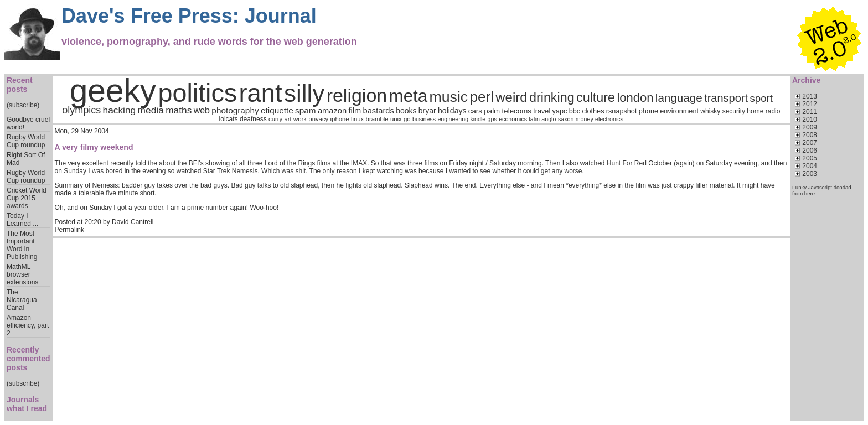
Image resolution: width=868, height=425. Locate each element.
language (679, 98)
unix (396, 119)
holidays (452, 111)
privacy (318, 119)
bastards (379, 111)
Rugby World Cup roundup (26, 141)
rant (261, 93)
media (151, 110)
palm (492, 111)
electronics (609, 119)
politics (198, 93)
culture (596, 97)
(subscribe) (23, 105)
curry (275, 119)
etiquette (277, 110)
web (202, 110)
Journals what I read (27, 404)
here (810, 193)
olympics (81, 110)
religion (357, 95)
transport (726, 98)
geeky (113, 90)
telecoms (517, 111)
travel (542, 111)
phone (649, 111)
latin (534, 119)
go (407, 119)
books (406, 111)
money (585, 119)
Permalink (69, 230)
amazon (332, 111)
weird (511, 97)
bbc (575, 111)
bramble (377, 119)
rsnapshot (622, 111)
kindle (478, 119)
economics (513, 119)
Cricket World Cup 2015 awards (27, 198)
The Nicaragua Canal (22, 300)
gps (492, 119)
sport (761, 98)
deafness (253, 119)
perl (482, 97)
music (449, 97)
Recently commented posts (29, 359)
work (300, 119)
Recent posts (20, 85)
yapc (560, 111)
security (734, 111)
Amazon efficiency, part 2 (28, 325)
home (755, 111)
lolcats (229, 119)
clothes (593, 111)
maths (179, 110)
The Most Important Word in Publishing (22, 245)
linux (357, 119)
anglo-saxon (557, 119)
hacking (120, 110)
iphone (340, 119)
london (635, 98)
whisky (710, 111)
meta (409, 96)
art (288, 119)
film (355, 111)
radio (773, 111)
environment (679, 111)
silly (304, 93)
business (424, 119)
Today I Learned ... (22, 220)
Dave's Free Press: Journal (189, 16)
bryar (427, 111)
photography (235, 110)
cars (475, 111)
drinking (552, 97)
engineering (453, 119)
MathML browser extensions (22, 274)
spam (305, 110)
